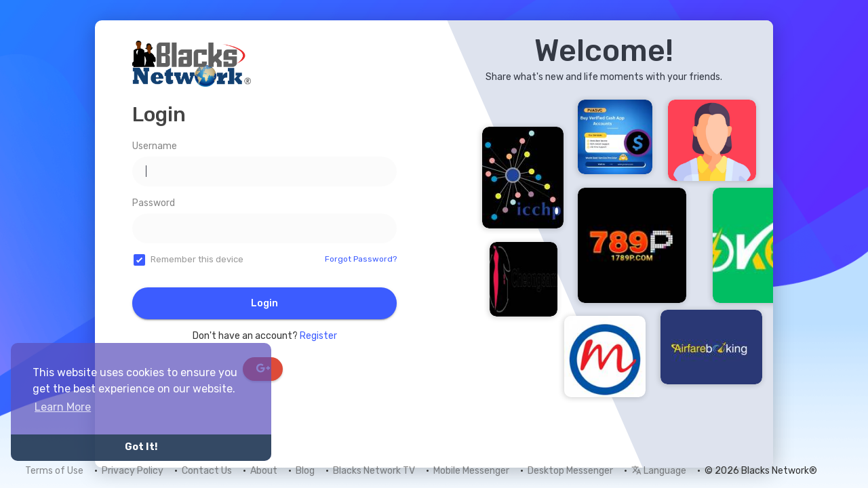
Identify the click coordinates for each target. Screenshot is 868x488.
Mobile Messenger (471, 471)
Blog (305, 471)
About (264, 471)
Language (659, 471)
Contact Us (207, 471)
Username (155, 146)
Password (154, 203)
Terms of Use (54, 471)
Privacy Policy (133, 471)
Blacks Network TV (374, 471)
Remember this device (197, 259)
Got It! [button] (141, 447)
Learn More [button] (63, 407)
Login (264, 303)
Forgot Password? (361, 259)
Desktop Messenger (570, 471)
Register (318, 336)
